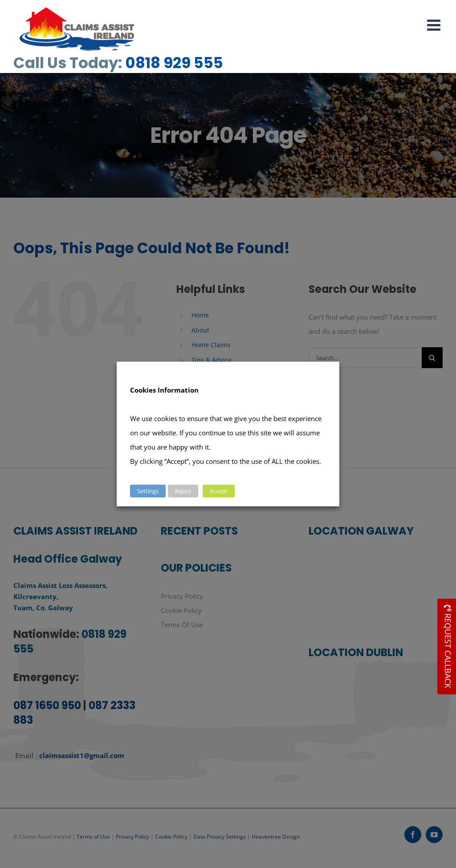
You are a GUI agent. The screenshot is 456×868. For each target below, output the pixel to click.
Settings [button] (148, 491)
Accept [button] (219, 491)
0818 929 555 (174, 63)
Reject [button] (183, 491)
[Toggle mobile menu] (435, 25)
